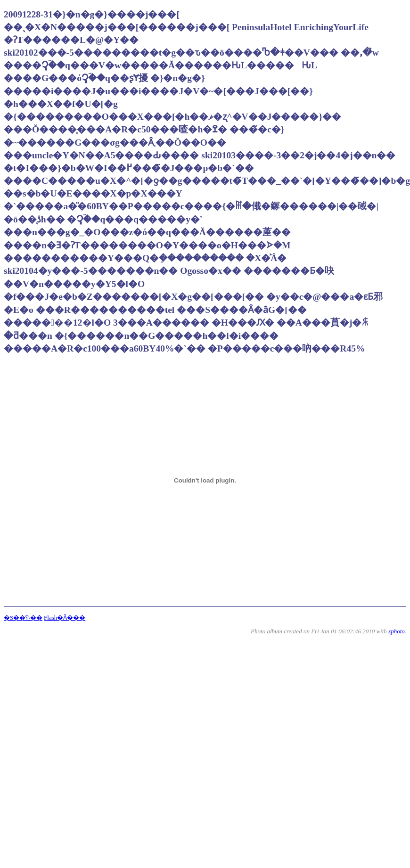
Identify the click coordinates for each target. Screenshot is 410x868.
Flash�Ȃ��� (65, 618)
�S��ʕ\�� (23, 618)
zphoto (397, 631)
